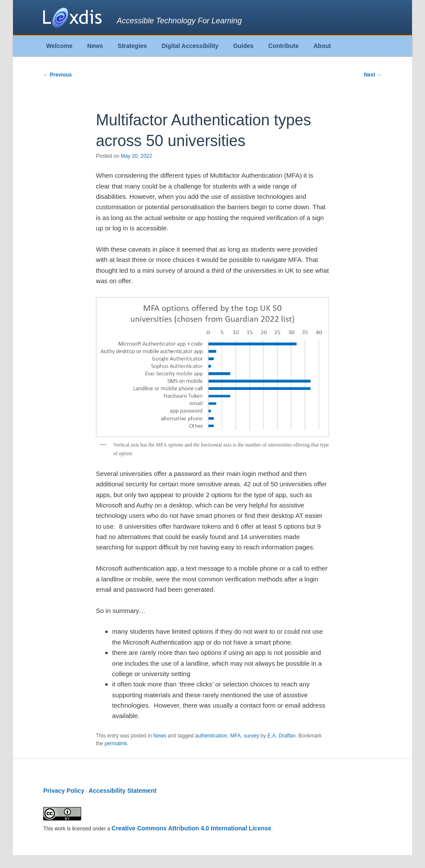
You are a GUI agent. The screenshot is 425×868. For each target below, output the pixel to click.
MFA (236, 736)
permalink (116, 744)
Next (373, 75)
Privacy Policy (64, 791)
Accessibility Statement (122, 791)
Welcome (59, 46)
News (95, 46)
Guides (243, 46)
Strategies (132, 46)
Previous (57, 75)
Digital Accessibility (190, 46)
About (322, 46)
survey (251, 736)
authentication (211, 736)
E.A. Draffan (281, 736)
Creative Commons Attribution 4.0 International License (191, 828)
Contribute (284, 46)
